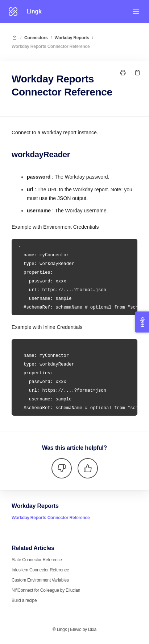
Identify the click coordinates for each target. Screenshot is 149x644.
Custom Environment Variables (40, 580)
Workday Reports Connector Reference (51, 46)
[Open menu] (136, 12)
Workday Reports (72, 38)
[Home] (13, 12)
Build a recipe (24, 600)
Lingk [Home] (34, 11)
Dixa (92, 629)
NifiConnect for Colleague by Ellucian (46, 590)
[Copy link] (137, 73)
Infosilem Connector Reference (40, 570)
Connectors (36, 38)
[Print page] (123, 73)
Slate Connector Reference (37, 560)
